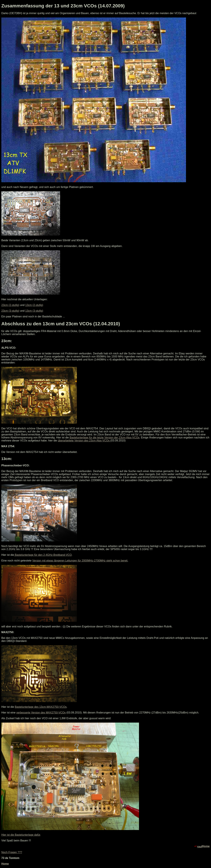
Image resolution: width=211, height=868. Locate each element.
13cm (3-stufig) (34, 311)
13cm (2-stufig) (34, 305)
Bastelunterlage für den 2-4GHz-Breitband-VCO (43, 555)
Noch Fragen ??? (12, 852)
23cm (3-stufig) (10, 311)
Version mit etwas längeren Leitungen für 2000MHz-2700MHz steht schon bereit (80, 561)
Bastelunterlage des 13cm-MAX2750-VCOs (41, 707)
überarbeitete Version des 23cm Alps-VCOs (84, 441)
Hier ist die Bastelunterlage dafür (21, 835)
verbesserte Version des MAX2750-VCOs (41, 713)
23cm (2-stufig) (10, 305)
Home (206, 846)
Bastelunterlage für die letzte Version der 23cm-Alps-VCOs (104, 438)
